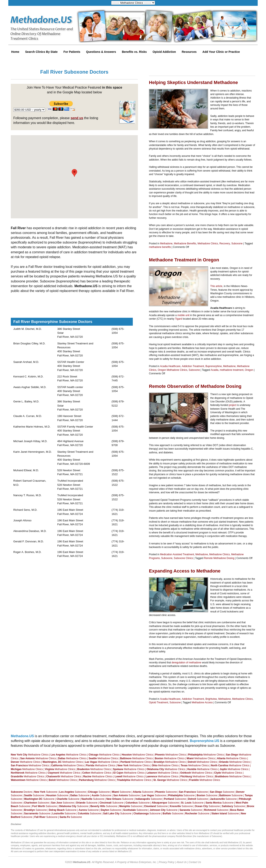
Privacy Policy (167, 862)
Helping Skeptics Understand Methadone (193, 82)
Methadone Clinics (208, 244)
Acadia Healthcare (170, 366)
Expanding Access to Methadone (185, 571)
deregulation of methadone (187, 663)
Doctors (22, 792)
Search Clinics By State (41, 52)
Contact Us (195, 862)
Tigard (179, 319)
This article (216, 286)
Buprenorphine (214, 366)
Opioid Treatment (159, 702)
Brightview (211, 699)
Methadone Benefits (185, 244)
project (233, 405)
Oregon (249, 370)
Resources (189, 52)
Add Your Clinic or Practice (221, 52)
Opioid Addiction (164, 52)
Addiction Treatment (193, 366)
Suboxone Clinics (183, 558)
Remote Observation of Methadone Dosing (195, 386)
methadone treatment (232, 370)
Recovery (225, 244)
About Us (182, 862)
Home (15, 52)
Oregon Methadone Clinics (172, 370)
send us (77, 118)
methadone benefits (160, 247)
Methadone (166, 244)
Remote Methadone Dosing (219, 558)
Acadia (215, 370)
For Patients (72, 52)
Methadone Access (202, 702)
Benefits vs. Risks (134, 52)
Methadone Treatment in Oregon (184, 260)
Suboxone (237, 244)
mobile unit (183, 315)
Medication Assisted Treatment (177, 554)
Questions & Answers (101, 52)
